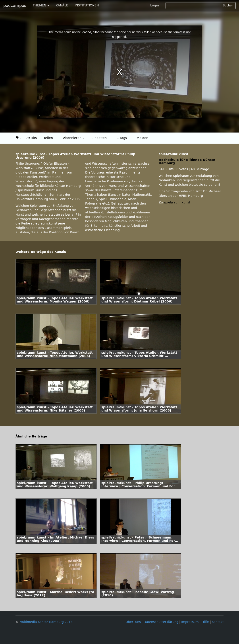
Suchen (228, 6)
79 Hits (31, 138)
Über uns (133, 622)
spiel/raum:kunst (177, 202)
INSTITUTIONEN (87, 5)
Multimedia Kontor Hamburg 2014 (46, 622)
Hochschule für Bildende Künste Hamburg (187, 162)
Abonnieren (74, 138)
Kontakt (218, 622)
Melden (143, 138)
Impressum (190, 622)
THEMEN (41, 5)
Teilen (50, 138)
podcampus (15, 6)
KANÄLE (62, 5)
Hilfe (205, 622)
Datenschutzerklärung (161, 622)
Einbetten (101, 138)
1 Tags (123, 138)
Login (155, 5)
